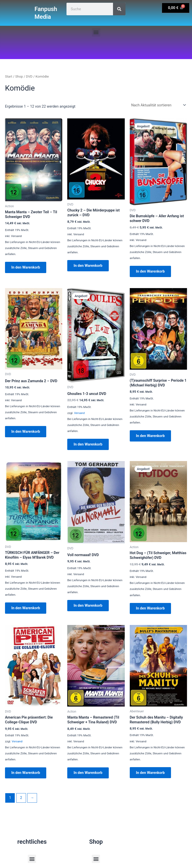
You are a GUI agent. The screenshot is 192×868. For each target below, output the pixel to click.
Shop (19, 76)
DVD (29, 76)
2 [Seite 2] (21, 800)
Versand (79, 413)
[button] (96, 32)
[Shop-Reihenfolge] (158, 105)
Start (9, 76)
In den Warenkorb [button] (26, 268)
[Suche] (119, 9)
